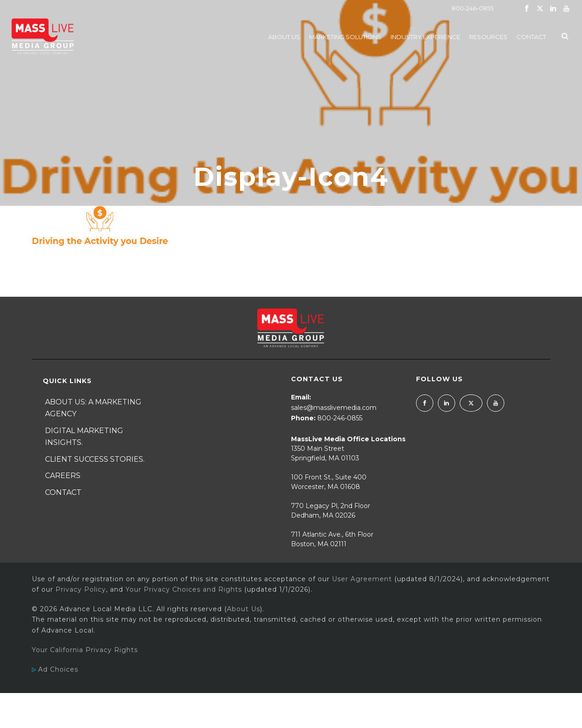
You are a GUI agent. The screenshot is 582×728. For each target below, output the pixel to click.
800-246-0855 (472, 8)
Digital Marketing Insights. (84, 437)
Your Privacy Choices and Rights (184, 589)
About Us (284, 37)
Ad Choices (55, 669)
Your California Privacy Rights (85, 650)
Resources (488, 37)
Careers (63, 476)
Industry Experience (425, 37)
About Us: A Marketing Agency (93, 408)
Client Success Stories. (95, 459)
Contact (531, 37)
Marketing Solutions (345, 37)
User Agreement (362, 579)
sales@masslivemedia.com (334, 408)
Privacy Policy (81, 589)
